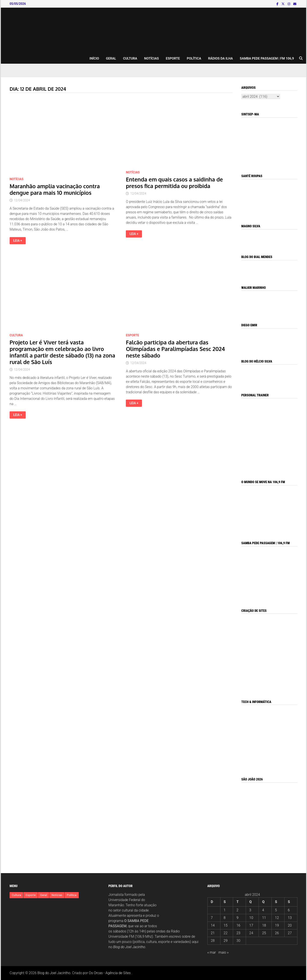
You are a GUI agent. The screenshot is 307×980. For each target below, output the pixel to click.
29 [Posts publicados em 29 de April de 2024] (226, 941)
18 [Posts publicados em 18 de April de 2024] (264, 925)
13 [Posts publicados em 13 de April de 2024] (290, 918)
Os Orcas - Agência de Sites (110, 973)
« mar (212, 952)
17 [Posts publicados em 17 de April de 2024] (251, 925)
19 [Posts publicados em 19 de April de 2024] (277, 925)
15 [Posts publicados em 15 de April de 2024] (226, 925)
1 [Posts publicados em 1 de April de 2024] (225, 910)
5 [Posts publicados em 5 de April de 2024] (276, 910)
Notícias (152, 58)
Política (194, 58)
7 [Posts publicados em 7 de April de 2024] (212, 918)
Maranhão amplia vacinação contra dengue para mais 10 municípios (55, 189)
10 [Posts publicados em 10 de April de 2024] (251, 918)
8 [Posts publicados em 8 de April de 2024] (225, 918)
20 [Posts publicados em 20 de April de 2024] (290, 925)
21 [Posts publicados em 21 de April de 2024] (213, 933)
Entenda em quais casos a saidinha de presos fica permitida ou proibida (174, 183)
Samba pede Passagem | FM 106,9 (267, 58)
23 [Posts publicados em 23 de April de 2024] (238, 933)
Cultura (130, 58)
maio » (223, 952)
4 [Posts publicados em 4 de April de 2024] (263, 910)
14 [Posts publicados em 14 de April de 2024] (213, 925)
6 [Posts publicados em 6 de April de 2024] (289, 910)
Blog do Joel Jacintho (129, 947)
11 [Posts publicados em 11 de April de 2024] (264, 918)
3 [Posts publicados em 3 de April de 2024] (250, 910)
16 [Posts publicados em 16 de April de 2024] (238, 925)
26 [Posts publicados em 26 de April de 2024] (277, 933)
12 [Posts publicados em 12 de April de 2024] (277, 918)
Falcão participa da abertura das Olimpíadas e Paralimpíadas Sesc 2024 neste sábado (175, 349)
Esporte (173, 58)
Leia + (19, 241)
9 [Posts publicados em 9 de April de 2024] (237, 918)
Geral (111, 58)
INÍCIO (94, 58)
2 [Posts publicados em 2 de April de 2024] (237, 910)
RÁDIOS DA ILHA (220, 58)
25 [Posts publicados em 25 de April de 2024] (264, 933)
